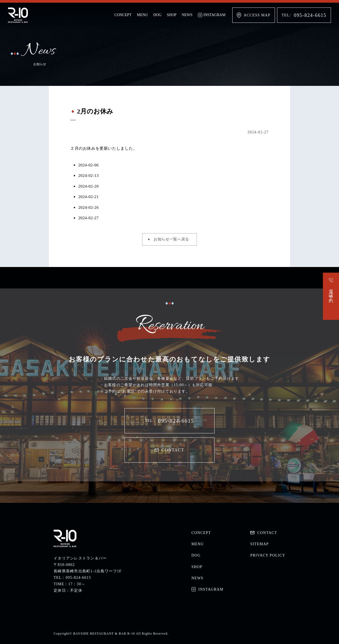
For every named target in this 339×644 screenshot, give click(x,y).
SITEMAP (259, 544)
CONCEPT (123, 15)
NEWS (187, 15)
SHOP (172, 15)
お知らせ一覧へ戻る (171, 239)
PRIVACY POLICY (268, 555)
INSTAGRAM (212, 15)
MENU (142, 15)
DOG (157, 15)
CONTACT (169, 450)
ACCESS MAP (254, 15)
